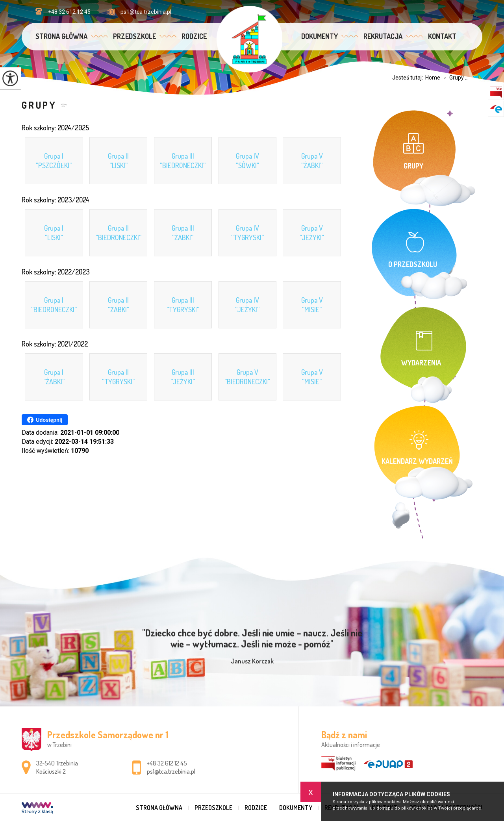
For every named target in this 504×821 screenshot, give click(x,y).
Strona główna (61, 36)
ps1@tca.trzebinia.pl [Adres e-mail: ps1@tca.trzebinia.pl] (171, 771)
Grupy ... (454, 78)
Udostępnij (45, 420)
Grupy (39, 105)
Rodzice (194, 36)
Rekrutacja (383, 36)
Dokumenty (320, 36)
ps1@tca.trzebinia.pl (139, 12)
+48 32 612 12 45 (63, 11)
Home (433, 78)
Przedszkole (134, 36)
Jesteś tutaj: (409, 78)
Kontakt (442, 36)
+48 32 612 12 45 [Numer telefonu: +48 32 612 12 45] (167, 763)
